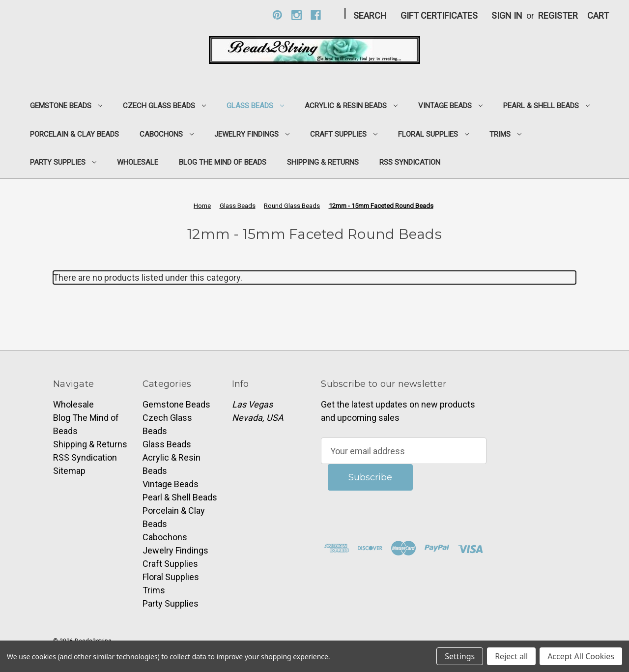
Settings (460, 656)
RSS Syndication (410, 162)
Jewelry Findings (252, 134)
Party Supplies (63, 162)
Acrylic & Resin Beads (351, 106)
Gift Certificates (439, 15)
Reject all (511, 656)
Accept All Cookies (581, 656)
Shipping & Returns (323, 162)
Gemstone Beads (66, 106)
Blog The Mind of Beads (223, 162)
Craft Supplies (344, 134)
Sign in (507, 15)
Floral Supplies (433, 134)
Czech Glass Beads (164, 106)
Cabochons (167, 134)
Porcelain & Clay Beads (74, 134)
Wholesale (138, 162)
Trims (505, 134)
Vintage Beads (450, 106)
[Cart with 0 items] (598, 15)
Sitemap (69, 471)
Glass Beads (255, 106)
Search (370, 15)
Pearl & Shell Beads (546, 106)
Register (558, 15)
